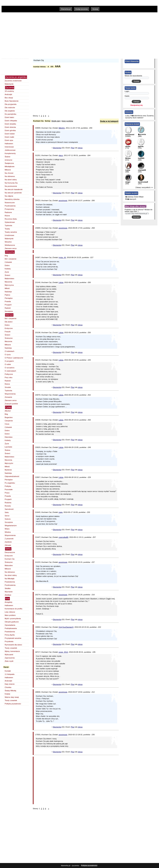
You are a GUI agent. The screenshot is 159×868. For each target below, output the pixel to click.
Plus (72, 148)
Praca (7, 493)
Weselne (8, 242)
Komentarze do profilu (14, 609)
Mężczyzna (9, 285)
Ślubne (7, 157)
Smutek (8, 387)
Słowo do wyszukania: (133, 76)
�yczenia (142, 134)
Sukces (8, 519)
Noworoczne (10, 203)
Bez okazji (9, 98)
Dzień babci (9, 117)
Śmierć (7, 275)
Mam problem (10, 615)
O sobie (8, 364)
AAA (58, 66)
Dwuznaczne (10, 552)
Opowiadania (10, 625)
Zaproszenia (10, 658)
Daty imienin (10, 684)
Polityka (8, 486)
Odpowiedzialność (12, 476)
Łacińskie (8, 447)
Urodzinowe (9, 235)
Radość (8, 308)
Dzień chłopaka (11, 121)
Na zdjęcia (9, 196)
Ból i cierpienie (11, 259)
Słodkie (8, 588)
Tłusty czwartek (11, 648)
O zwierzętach (10, 371)
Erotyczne (9, 328)
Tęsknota (8, 225)
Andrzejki (8, 94)
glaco (61, 155)
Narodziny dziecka (12, 199)
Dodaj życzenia (82, 9)
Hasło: (127, 96)
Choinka (8, 687)
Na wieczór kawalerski (14, 189)
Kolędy (7, 694)
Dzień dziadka (10, 124)
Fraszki (8, 332)
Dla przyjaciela (11, 104)
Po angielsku (10, 483)
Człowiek (8, 262)
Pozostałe (9, 489)
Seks (7, 512)
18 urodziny (9, 91)
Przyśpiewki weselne (13, 638)
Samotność (9, 509)
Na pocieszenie (11, 186)
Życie (7, 272)
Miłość (7, 288)
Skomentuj (57, 148)
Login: (127, 91)
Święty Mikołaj (10, 691)
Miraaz (128, 158)
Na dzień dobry (11, 180)
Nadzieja (8, 292)
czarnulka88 (63, 537)
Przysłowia (9, 641)
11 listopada (10, 674)
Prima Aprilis (10, 635)
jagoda (141, 146)
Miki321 (62, 128)
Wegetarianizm (11, 526)
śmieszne (9, 160)
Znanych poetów (11, 404)
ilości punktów (67, 121)
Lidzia (61, 282)
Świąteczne (9, 163)
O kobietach (9, 351)
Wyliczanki (9, 655)
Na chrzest (9, 173)
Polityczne (9, 374)
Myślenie (8, 470)
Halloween (9, 144)
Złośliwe (8, 595)
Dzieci (7, 434)
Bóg (6, 256)
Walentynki (9, 84)
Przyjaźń (8, 305)
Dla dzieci (9, 322)
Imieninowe (9, 147)
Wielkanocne (10, 245)
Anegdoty (9, 602)
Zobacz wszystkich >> (144, 187)
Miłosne (8, 170)
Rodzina (8, 503)
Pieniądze (9, 298)
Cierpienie (9, 421)
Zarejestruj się (137, 105)
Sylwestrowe (10, 222)
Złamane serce (11, 248)
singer (128, 182)
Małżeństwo (9, 279)
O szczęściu (10, 368)
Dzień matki (9, 137)
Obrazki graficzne (12, 622)
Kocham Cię (10, 559)
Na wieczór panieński (13, 193)
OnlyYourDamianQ (66, 627)
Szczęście (9, 311)
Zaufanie (8, 542)
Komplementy (10, 153)
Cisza (7, 424)
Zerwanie (8, 397)
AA (52, 67)
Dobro (7, 265)
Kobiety (8, 269)
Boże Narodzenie (12, 101)
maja (61, 512)
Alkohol (8, 411)
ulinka (128, 146)
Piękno (7, 295)
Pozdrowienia (10, 206)
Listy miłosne (10, 612)
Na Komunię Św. (11, 183)
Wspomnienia (10, 394)
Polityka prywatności (13, 704)
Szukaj (95, 9)
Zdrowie (8, 545)
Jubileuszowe (10, 150)
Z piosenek (9, 539)
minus (80, 148)
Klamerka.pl (66, 9)
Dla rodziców (10, 108)
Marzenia (8, 282)
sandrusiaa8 (143, 182)
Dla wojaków (10, 111)
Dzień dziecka (10, 127)
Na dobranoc (10, 176)
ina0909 (141, 158)
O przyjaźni (9, 361)
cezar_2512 (63, 652)
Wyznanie (9, 592)
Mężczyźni (9, 463)
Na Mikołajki (10, 579)
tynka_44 (62, 257)
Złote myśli (9, 661)
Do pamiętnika (10, 114)
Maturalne (9, 565)
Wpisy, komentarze (12, 651)
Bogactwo (9, 417)
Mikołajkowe (10, 166)
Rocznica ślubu (11, 219)
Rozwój (8, 506)
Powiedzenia (10, 582)
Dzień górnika (10, 130)
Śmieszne (9, 338)
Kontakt (8, 671)
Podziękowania (11, 628)
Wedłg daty (56, 121)
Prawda (8, 301)
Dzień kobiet (10, 134)
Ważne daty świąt (12, 697)
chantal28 (142, 170)
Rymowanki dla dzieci (13, 645)
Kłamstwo (9, 437)
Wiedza (8, 532)
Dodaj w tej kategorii (109, 121)
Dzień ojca (9, 140)
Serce (7, 516)
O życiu (8, 355)
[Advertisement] (62, 35)
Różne (7, 216)
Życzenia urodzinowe (13, 81)
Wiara (7, 529)
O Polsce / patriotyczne (14, 358)
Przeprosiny (9, 209)
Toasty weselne (11, 232)
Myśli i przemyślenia (13, 619)
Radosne (8, 212)
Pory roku (9, 377)
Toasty (7, 229)
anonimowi (63, 200)
